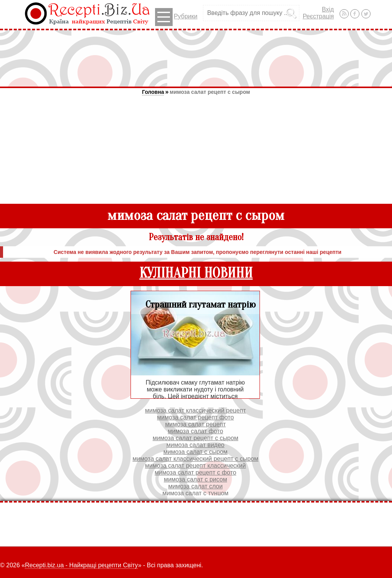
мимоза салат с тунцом (195, 493)
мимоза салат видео (195, 445)
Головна (153, 92)
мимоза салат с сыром (196, 452)
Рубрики (176, 17)
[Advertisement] (196, 58)
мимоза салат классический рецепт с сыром (195, 459)
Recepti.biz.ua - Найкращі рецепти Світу (81, 565)
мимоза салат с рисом (195, 479)
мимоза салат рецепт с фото (195, 472)
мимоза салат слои (195, 486)
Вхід (328, 9)
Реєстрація (318, 16)
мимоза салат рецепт (195, 424)
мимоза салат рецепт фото (195, 417)
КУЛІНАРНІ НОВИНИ (196, 273)
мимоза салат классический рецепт (195, 410)
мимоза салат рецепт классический (195, 466)
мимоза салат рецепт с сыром (210, 92)
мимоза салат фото (195, 431)
